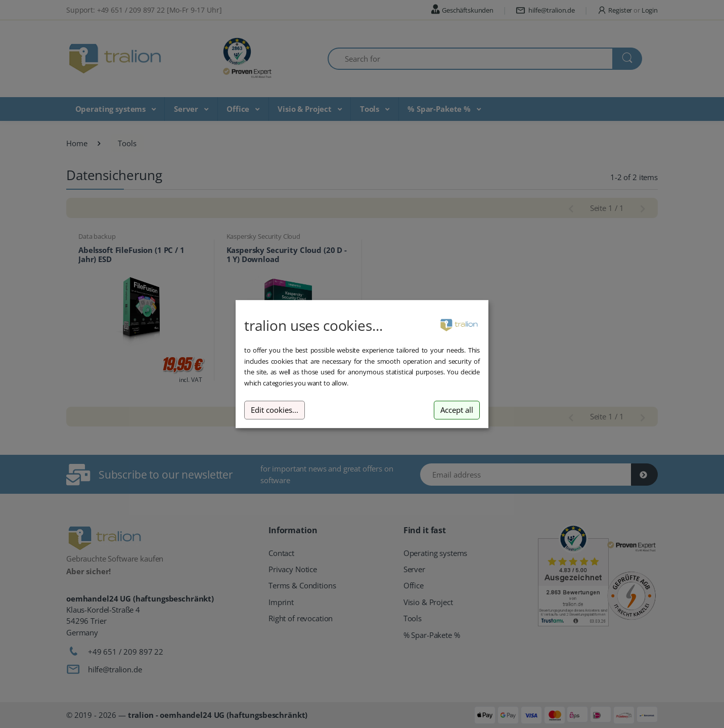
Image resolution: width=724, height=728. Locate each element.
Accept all (457, 410)
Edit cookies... (275, 410)
